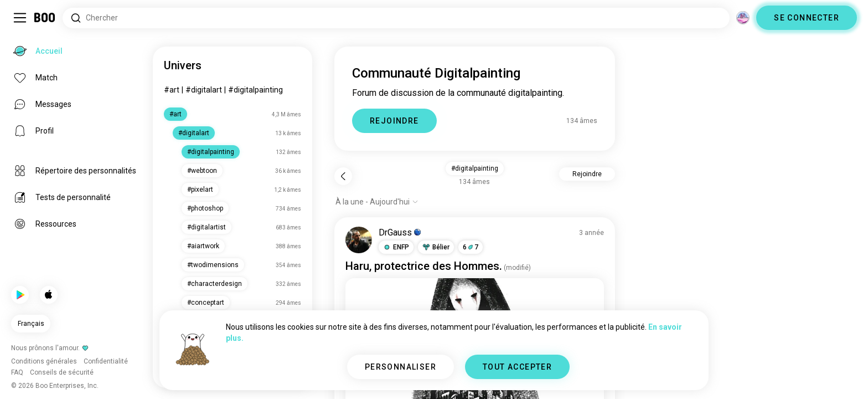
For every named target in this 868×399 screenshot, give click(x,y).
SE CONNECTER (807, 18)
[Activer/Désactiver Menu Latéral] (20, 18)
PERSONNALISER (401, 367)
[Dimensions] (743, 18)
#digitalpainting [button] (475, 168)
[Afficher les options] (377, 202)
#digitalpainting (255, 90)
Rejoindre (587, 174)
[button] (396, 247)
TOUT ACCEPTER (517, 367)
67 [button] (471, 247)
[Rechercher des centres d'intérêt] (396, 18)
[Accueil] (45, 18)
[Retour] (343, 176)
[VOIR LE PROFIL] (359, 240)
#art (172, 90)
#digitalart (204, 90)
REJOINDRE (394, 121)
